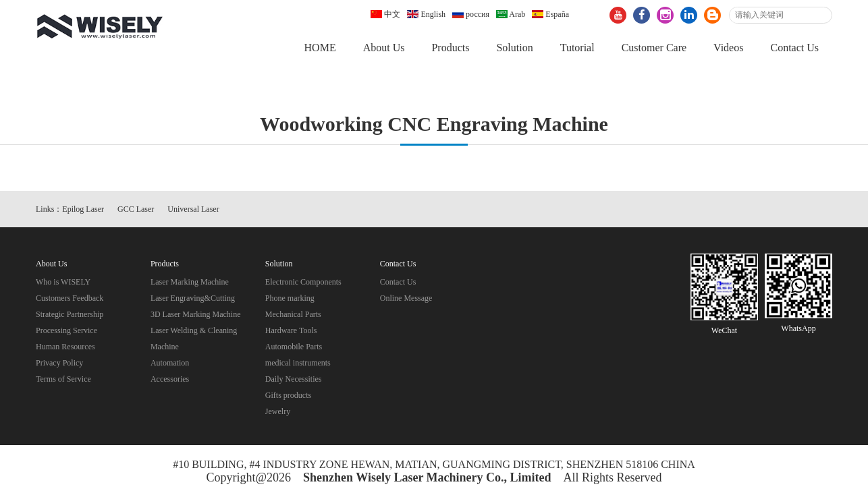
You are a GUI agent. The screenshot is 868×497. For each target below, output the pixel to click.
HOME (320, 48)
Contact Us (794, 48)
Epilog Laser (83, 209)
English (426, 14)
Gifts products (288, 395)
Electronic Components (303, 282)
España (550, 14)
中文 (385, 14)
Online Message (406, 298)
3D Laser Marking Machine (196, 314)
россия (471, 14)
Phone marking (290, 298)
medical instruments (298, 363)
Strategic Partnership (70, 314)
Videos (728, 48)
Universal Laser (193, 209)
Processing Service (66, 330)
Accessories (170, 379)
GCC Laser (136, 209)
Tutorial (577, 48)
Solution (514, 48)
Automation (170, 363)
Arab (511, 14)
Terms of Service (63, 379)
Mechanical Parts (293, 314)
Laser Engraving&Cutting (193, 298)
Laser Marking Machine (190, 282)
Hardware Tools (291, 330)
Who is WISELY (63, 282)
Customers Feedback (70, 298)
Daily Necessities (294, 379)
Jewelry (278, 411)
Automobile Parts (294, 347)
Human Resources (65, 347)
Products (450, 48)
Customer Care (654, 48)
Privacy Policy (59, 363)
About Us (384, 48)
